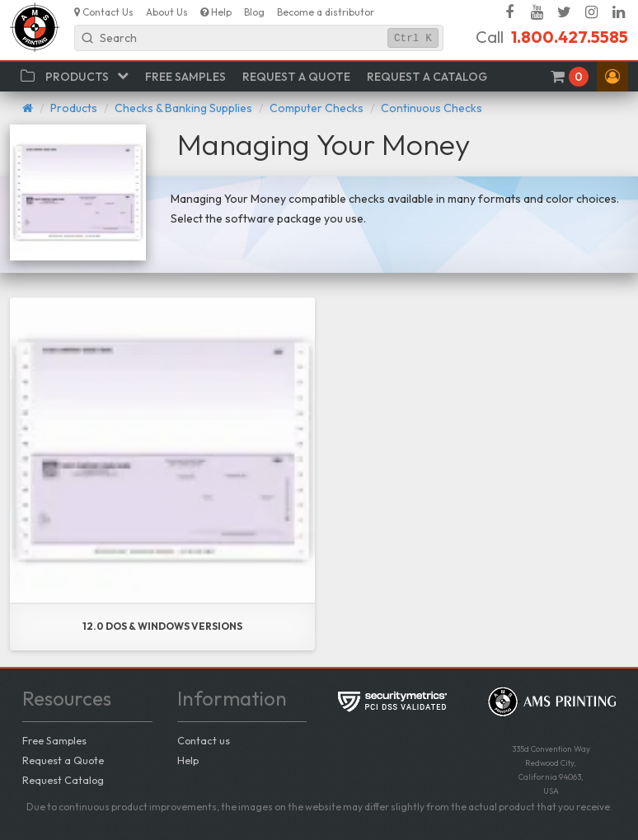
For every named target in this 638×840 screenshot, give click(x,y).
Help (188, 760)
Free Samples (54, 740)
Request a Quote (63, 760)
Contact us (204, 740)
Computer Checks (317, 108)
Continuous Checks (432, 108)
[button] (612, 77)
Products (74, 108)
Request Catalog (63, 780)
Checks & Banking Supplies (183, 108)
